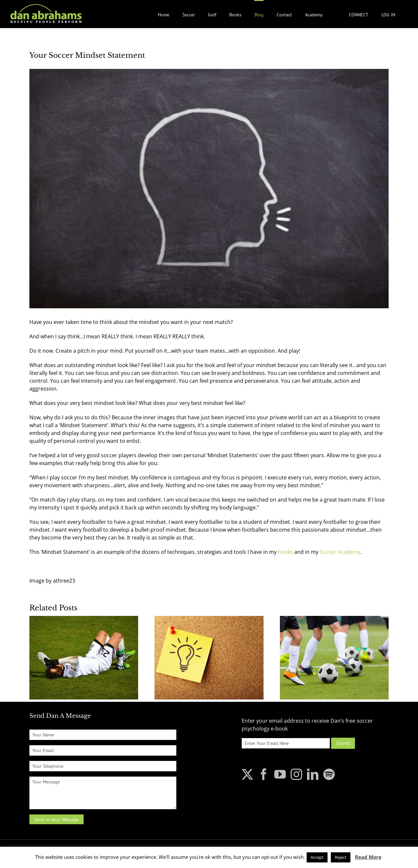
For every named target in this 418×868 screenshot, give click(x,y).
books (285, 552)
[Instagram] (296, 774)
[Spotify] (329, 774)
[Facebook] (264, 774)
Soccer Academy (339, 552)
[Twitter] (247, 774)
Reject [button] (341, 857)
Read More (368, 857)
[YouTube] (280, 774)
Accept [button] (317, 857)
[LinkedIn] (313, 774)
